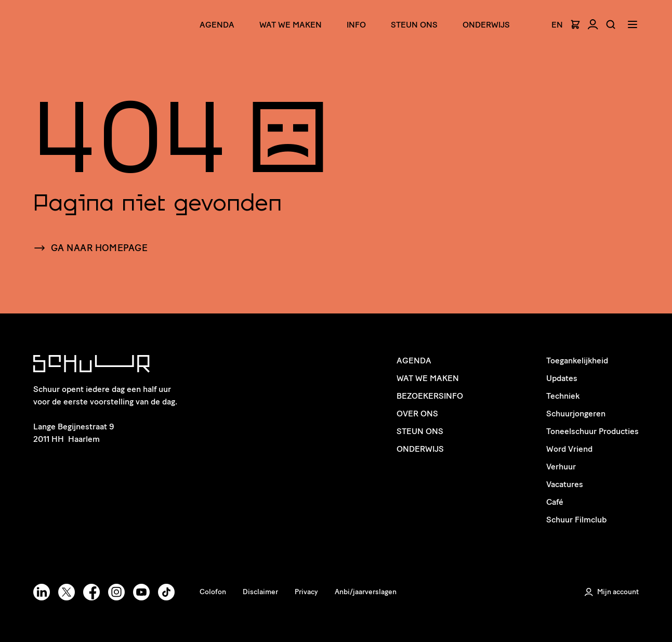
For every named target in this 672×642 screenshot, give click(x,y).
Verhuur (561, 467)
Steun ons (414, 25)
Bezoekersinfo (430, 396)
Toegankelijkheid (577, 361)
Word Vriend (569, 449)
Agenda (217, 25)
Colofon (213, 592)
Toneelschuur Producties (592, 431)
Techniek (563, 396)
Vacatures (565, 484)
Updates (562, 378)
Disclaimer (260, 592)
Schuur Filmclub (576, 520)
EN (557, 25)
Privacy (306, 592)
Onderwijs (486, 25)
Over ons (417, 414)
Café (555, 502)
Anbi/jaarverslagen (366, 592)
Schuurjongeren (576, 414)
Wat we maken (291, 25)
